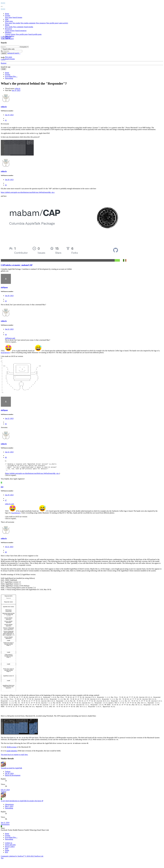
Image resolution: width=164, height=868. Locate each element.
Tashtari (8, 780)
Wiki (7, 19)
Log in (3, 59)
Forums (8, 16)
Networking (9, 816)
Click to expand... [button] (11, 342)
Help (7, 857)
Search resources (21, 31)
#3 (6, 301)
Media (7, 25)
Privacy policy (10, 855)
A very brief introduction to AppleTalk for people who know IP (22, 809)
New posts (9, 17)
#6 (6, 464)
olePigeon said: (10, 338)
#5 (6, 430)
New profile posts (52, 23)
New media (16, 23)
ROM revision (12, 755)
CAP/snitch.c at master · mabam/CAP (17, 265)
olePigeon (4, 287)
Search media (29, 27)
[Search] (11, 39)
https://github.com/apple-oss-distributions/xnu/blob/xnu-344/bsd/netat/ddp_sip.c (28, 192)
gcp (2, 495)
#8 (6, 560)
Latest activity (63, 23)
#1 (6, 120)
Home (7, 14)
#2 (6, 185)
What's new (9, 21)
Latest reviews (10, 31)
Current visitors (10, 34)
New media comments (28, 23)
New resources (41, 23)
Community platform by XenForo (22, 864)
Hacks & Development (13, 783)
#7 (6, 508)
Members (8, 32)
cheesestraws (9, 812)
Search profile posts (35, 34)
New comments (18, 27)
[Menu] (2, 6)
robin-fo (17, 89)
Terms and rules (10, 853)
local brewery (5, 353)
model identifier (12, 759)
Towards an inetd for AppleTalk (11, 776)
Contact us (9, 851)
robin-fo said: (10, 512)
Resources (8, 29)
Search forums (17, 17)
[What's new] (5, 39)
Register (4, 63)
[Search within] (24, 47)
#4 (6, 335)
